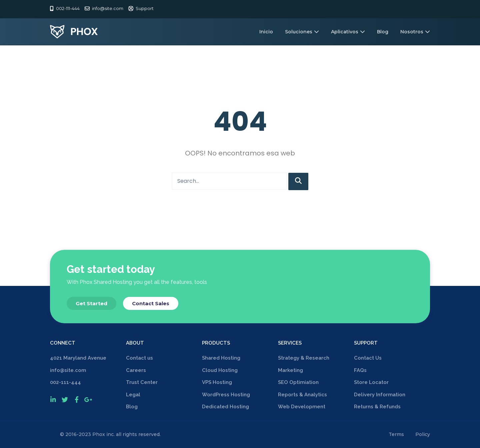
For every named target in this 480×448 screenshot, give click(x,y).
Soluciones (302, 32)
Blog (383, 32)
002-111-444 (68, 8)
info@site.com (108, 8)
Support (145, 8)
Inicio (266, 32)
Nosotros (415, 32)
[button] (91, 303)
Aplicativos (348, 32)
